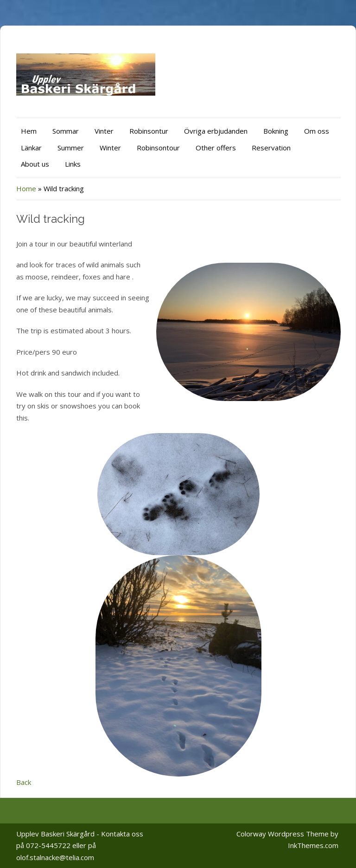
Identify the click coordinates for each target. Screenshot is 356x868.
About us (35, 164)
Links (73, 164)
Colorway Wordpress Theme (283, 834)
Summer (71, 148)
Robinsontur (149, 131)
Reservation (271, 148)
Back (24, 782)
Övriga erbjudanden (216, 131)
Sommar (66, 131)
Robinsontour (158, 148)
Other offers (216, 148)
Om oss (317, 131)
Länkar (31, 148)
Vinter (104, 131)
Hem (29, 131)
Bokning (276, 131)
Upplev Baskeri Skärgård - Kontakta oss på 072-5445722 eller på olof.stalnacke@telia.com (80, 845)
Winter (110, 148)
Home (26, 188)
